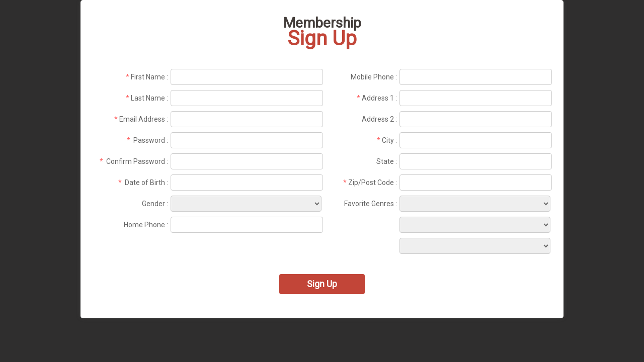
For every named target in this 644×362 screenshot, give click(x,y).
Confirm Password (136, 161)
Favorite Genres (369, 204)
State (385, 161)
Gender (153, 204)
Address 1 (378, 98)
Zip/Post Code (371, 183)
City (388, 140)
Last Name (148, 98)
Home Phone (144, 225)
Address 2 (378, 119)
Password (149, 140)
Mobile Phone (372, 77)
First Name (148, 77)
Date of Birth (145, 183)
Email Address (142, 119)
